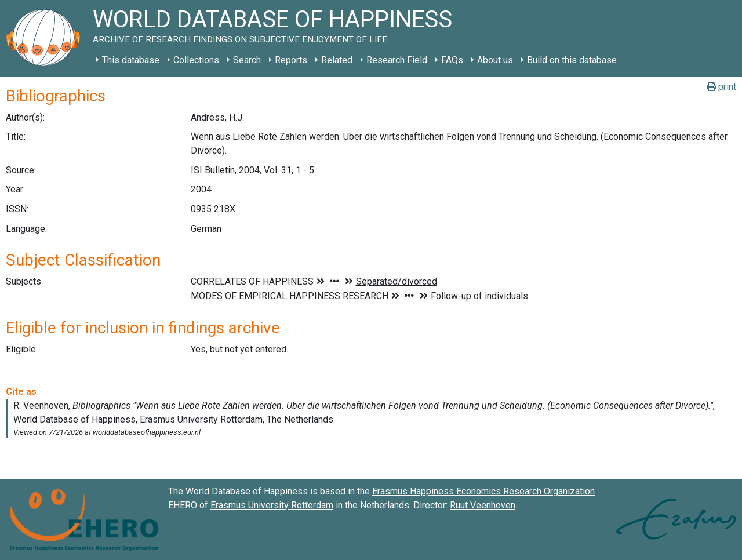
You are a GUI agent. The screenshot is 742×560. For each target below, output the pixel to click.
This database (131, 60)
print (721, 87)
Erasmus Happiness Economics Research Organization (483, 491)
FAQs (452, 60)
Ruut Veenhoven (483, 505)
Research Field (397, 60)
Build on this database (572, 60)
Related (337, 60)
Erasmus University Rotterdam (272, 505)
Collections (196, 60)
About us (495, 60)
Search (247, 60)
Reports (291, 60)
